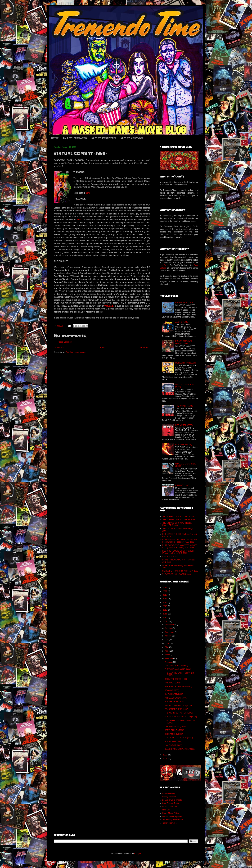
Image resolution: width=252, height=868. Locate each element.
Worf (79, 220)
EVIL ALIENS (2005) (173, 742)
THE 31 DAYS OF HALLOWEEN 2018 (179, 516)
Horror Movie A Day (171, 813)
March (168, 655)
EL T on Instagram (104, 138)
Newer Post (59, 348)
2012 (165, 610)
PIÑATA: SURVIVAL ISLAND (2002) (184, 342)
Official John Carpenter (172, 816)
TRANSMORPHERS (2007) (176, 709)
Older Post (145, 348)
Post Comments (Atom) (75, 352)
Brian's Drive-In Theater (172, 800)
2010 (165, 618)
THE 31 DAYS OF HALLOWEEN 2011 (179, 520)
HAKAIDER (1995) (173, 683)
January (169, 662)
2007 (165, 759)
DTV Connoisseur (170, 807)
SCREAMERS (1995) (174, 734)
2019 (165, 595)
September (170, 632)
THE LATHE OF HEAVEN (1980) (179, 738)
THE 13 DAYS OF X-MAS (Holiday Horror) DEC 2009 (177, 524)
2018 (165, 599)
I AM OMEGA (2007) (173, 745)
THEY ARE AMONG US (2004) (178, 669)
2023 (165, 587)
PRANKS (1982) (182, 485)
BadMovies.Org (169, 793)
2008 (165, 755)
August (168, 636)
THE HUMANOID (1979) (175, 727)
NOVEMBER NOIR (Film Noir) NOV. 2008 (180, 571)
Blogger (137, 854)
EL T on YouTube (132, 138)
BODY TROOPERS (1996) (176, 679)
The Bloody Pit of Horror (173, 820)
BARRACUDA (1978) (184, 303)
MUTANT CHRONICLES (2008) (178, 705)
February (169, 659)
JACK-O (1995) (182, 322)
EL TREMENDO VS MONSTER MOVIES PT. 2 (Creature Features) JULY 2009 (180, 541)
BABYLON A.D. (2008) (174, 730)
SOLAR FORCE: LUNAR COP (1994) (181, 717)
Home (55, 138)
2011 (165, 614)
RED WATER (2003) (184, 425)
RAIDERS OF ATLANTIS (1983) (178, 687)
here (88, 193)
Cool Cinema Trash (170, 803)
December (170, 625)
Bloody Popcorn (169, 797)
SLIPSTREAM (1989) (174, 694)
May (167, 647)
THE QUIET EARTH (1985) (176, 665)
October (169, 628)
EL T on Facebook (75, 138)
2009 (165, 621)
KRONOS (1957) (172, 690)
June (167, 643)
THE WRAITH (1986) (184, 406)
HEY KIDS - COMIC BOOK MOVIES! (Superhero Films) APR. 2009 (178, 552)
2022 (165, 591)
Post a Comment (65, 342)
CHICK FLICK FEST (171, 556)
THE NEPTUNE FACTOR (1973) (179, 713)
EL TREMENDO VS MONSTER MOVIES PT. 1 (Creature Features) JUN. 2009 (180, 546)
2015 (165, 603)
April (167, 651)
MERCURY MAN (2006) (186, 363)
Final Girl (166, 810)
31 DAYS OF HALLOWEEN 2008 (176, 574)
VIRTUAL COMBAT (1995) (176, 698)
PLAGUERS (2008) (184, 445)
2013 (165, 606)
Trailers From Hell (170, 823)
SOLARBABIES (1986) (174, 702)
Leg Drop (164, 265)
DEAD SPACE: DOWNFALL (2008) (180, 749)
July (167, 640)
